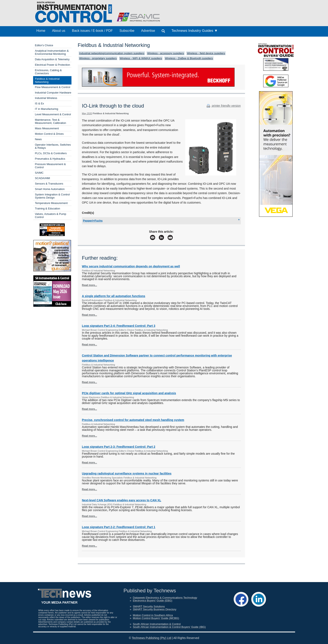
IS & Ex (40, 103)
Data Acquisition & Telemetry (52, 59)
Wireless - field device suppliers (206, 53)
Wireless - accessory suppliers (166, 53)
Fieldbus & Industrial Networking (47, 80)
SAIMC (39, 173)
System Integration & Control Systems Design (52, 196)
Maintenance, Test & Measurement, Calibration (51, 121)
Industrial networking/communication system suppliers (112, 53)
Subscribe (127, 31)
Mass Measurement (47, 128)
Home (41, 31)
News (38, 139)
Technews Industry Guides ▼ (195, 31)
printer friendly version (223, 106)
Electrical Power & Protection (53, 65)
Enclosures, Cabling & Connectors (48, 72)
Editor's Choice (44, 45)
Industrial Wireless (46, 98)
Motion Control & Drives (49, 134)
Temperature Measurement (51, 203)
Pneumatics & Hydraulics (50, 159)
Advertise (148, 31)
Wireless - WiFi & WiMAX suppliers (141, 58)
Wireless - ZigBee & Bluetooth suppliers (189, 58)
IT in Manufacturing (47, 109)
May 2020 (87, 113)
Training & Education (48, 208)
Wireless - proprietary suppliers (98, 58)
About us (59, 31)
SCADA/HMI (43, 178)
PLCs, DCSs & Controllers (51, 153)
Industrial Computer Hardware (53, 93)
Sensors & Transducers (49, 184)
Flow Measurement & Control (53, 87)
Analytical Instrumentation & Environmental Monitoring (52, 52)
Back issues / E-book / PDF (92, 31)
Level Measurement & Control (53, 114)
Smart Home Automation (50, 189)
